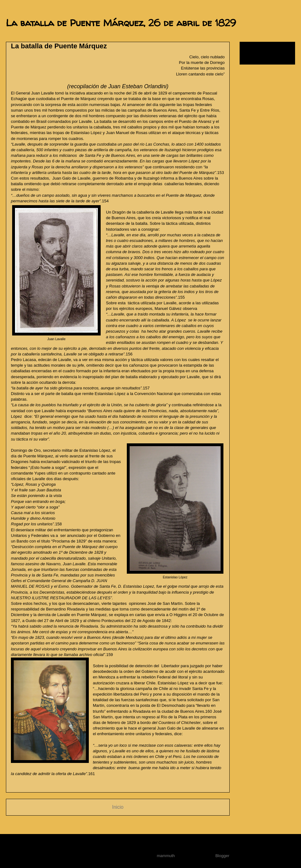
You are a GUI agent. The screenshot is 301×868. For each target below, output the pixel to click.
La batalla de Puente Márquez (59, 46)
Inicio (118, 807)
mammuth (166, 856)
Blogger (222, 856)
